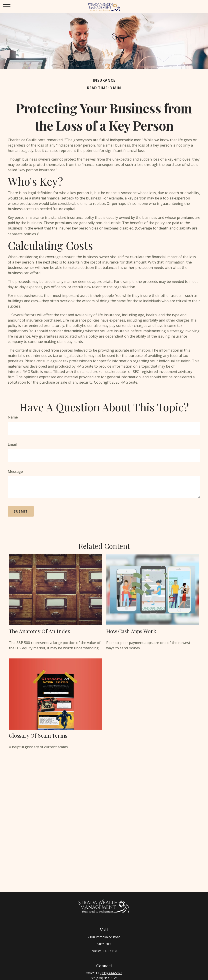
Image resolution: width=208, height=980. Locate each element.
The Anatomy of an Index (40, 631)
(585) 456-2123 (107, 978)
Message (15, 471)
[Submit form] (21, 511)
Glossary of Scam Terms (38, 735)
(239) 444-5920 (111, 973)
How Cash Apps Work (131, 631)
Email (12, 444)
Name (13, 417)
